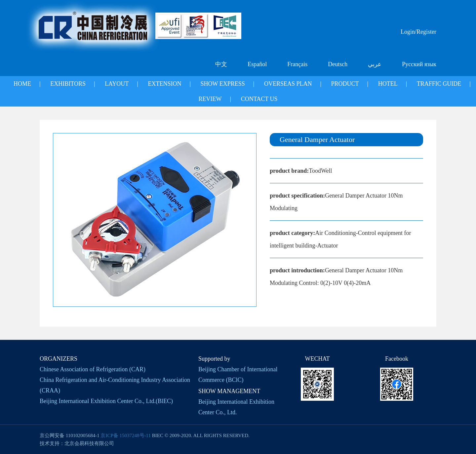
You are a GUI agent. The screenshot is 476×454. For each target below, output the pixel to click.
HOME (22, 84)
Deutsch (338, 64)
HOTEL (388, 84)
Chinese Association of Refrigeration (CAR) (93, 369)
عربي (375, 64)
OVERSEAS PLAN (288, 84)
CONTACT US (259, 99)
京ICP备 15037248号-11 (126, 435)
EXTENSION (164, 84)
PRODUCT (345, 84)
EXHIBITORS (68, 84)
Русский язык (419, 64)
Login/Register (418, 32)
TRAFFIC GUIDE (439, 84)
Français (297, 64)
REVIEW (210, 99)
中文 (221, 64)
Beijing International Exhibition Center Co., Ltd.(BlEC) (106, 401)
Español (257, 64)
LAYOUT (117, 84)
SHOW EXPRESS (223, 84)
